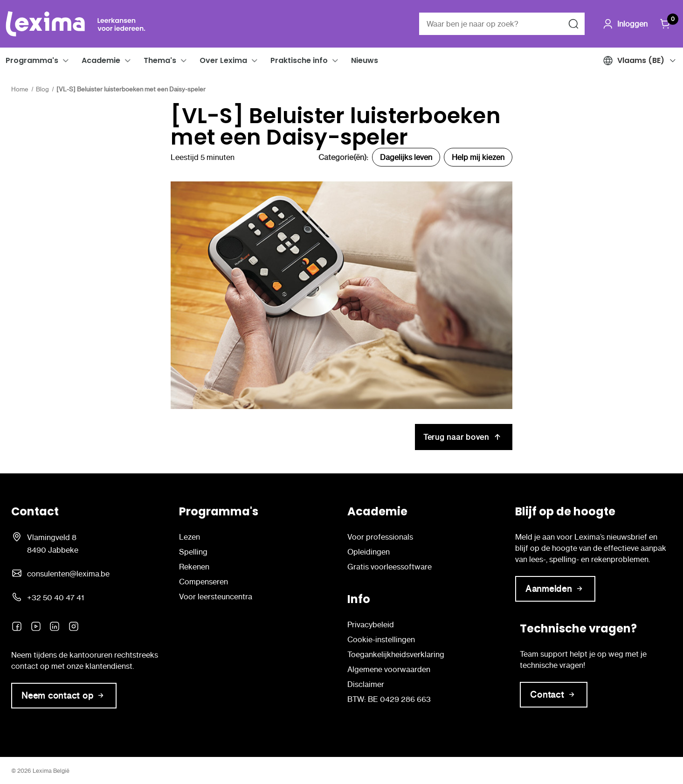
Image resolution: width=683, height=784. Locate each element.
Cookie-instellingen (381, 639)
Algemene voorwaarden (389, 669)
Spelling (193, 552)
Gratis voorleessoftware (390, 567)
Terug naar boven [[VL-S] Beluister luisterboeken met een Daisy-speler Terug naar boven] (464, 437)
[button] (66, 61)
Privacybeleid (371, 624)
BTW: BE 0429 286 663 (389, 699)
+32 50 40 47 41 (55, 597)
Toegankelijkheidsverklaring (396, 654)
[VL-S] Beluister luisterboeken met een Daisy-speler (336, 126)
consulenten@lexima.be (68, 574)
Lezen (190, 537)
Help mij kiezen (478, 157)
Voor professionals (380, 537)
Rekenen (194, 567)
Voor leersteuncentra (216, 597)
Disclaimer (366, 684)
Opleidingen (369, 552)
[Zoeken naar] (573, 24)
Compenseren (204, 582)
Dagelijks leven (406, 157)
